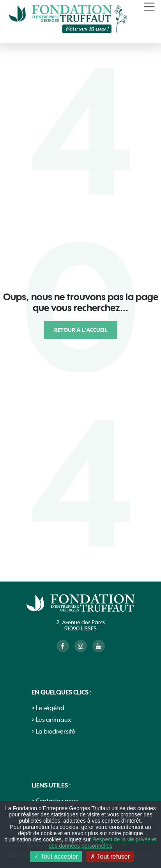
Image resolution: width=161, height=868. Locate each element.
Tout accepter (56, 856)
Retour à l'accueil (81, 330)
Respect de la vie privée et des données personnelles (103, 843)
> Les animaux (51, 720)
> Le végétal (48, 708)
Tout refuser (110, 856)
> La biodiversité (53, 732)
